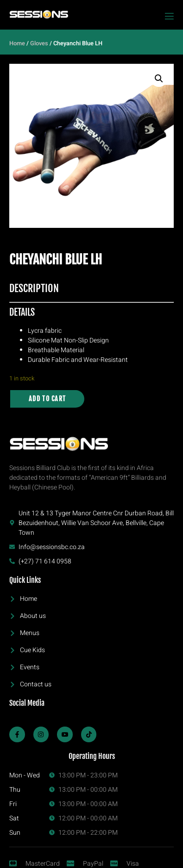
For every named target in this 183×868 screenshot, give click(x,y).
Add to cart (47, 399)
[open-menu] (169, 16)
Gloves (39, 43)
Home (17, 43)
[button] (159, 79)
